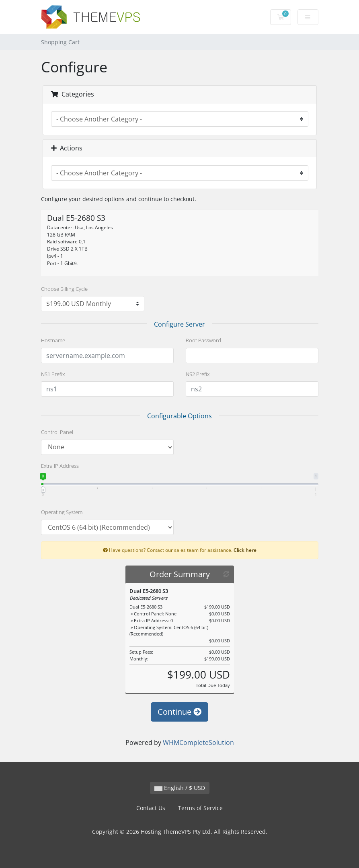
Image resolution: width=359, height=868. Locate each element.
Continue (179, 712)
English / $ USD (180, 788)
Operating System (62, 512)
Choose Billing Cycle (64, 289)
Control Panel (57, 432)
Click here (245, 550)
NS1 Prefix (53, 374)
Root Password (203, 340)
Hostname (53, 340)
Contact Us (151, 808)
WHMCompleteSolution (198, 743)
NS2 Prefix (198, 374)
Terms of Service (200, 808)
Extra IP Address (60, 466)
